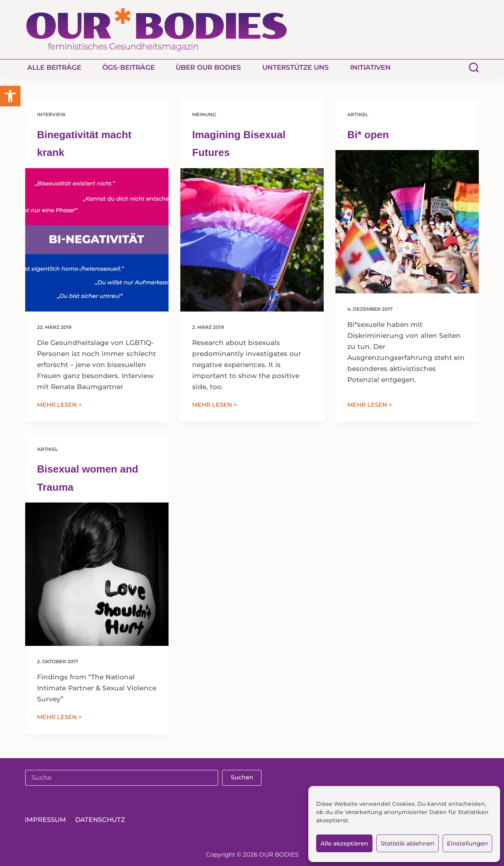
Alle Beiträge (54, 67)
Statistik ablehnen (408, 843)
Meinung (204, 114)
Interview (51, 114)
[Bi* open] (407, 222)
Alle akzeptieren (344, 843)
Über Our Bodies (208, 67)
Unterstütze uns (296, 67)
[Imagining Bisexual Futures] (252, 240)
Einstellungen (467, 843)
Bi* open (368, 135)
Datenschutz (103, 820)
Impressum (46, 820)
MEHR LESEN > (59, 405)
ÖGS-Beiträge (129, 67)
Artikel (358, 114)
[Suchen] (474, 68)
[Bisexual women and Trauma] (97, 574)
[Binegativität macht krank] (97, 240)
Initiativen (370, 67)
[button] (10, 96)
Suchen (242, 777)
